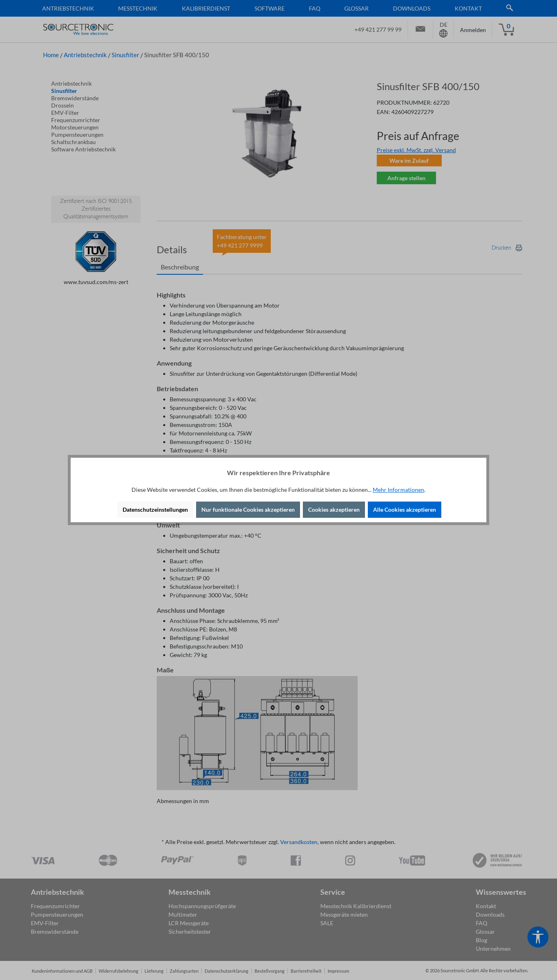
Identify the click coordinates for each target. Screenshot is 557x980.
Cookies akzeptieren (334, 509)
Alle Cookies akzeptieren (405, 509)
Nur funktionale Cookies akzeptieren (248, 509)
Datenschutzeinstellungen (155, 509)
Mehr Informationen (398, 490)
